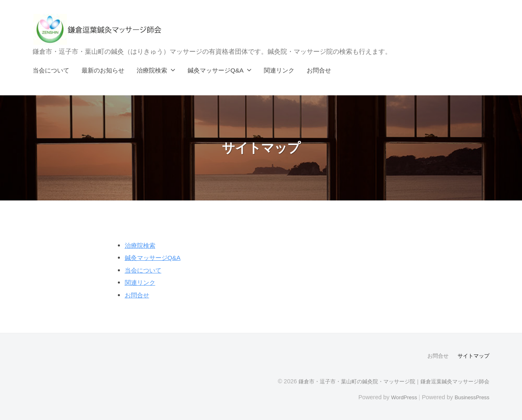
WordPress (398, 397)
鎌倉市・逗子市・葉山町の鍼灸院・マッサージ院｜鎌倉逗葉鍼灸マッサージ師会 (387, 381)
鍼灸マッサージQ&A (216, 70)
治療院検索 (152, 70)
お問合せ (319, 70)
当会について (51, 70)
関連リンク (279, 70)
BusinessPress (470, 397)
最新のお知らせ (103, 70)
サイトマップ (472, 356)
